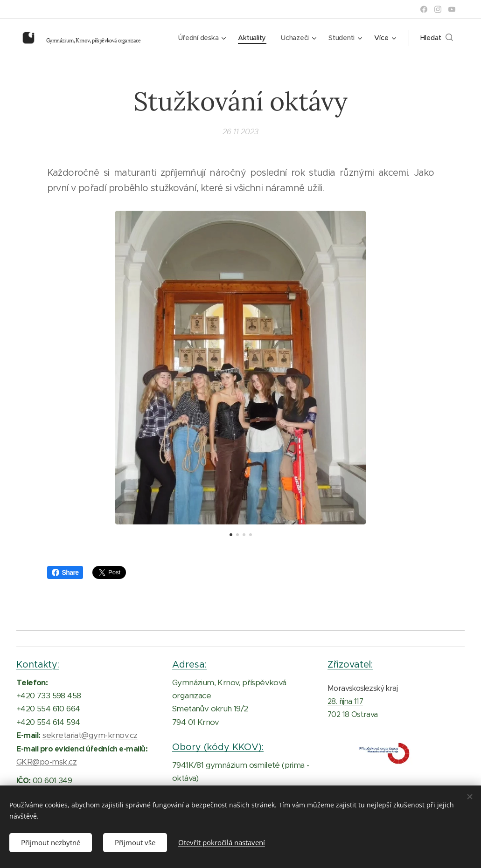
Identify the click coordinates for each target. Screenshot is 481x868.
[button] (437, 38)
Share (65, 572)
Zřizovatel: (350, 664)
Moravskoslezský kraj (362, 688)
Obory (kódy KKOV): (218, 747)
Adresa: (189, 664)
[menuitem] (200, 38)
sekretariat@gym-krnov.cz (90, 735)
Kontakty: (38, 664)
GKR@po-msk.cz (46, 762)
